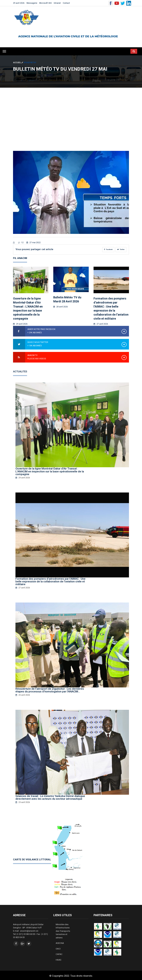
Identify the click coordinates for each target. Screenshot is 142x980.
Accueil (18, 63)
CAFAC (59, 953)
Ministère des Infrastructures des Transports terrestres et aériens (63, 930)
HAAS (59, 959)
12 (21, 243)
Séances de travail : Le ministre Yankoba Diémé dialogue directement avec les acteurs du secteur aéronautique (50, 797)
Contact (66, 3)
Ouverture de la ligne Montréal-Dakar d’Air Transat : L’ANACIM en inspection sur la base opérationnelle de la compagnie (50, 471)
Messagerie (32, 3)
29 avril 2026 (19, 3)
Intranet (57, 3)
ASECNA (60, 942)
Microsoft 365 (45, 3)
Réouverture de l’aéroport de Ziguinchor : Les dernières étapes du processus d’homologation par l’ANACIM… (50, 690)
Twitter (121, 249)
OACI (58, 948)
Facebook (108, 249)
